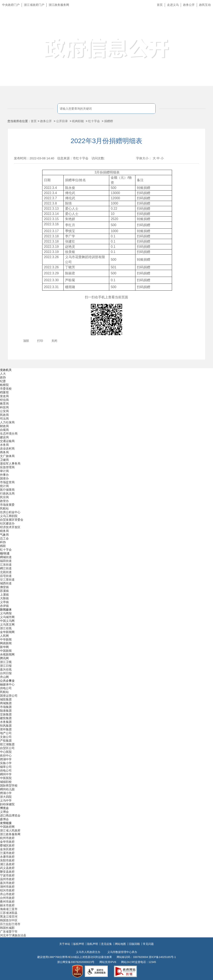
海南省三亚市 (9, 909)
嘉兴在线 (6, 669)
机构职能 (78, 121)
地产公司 (6, 733)
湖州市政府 (7, 887)
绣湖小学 (6, 793)
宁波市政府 (7, 875)
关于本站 (65, 944)
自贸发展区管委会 (12, 520)
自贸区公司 (7, 748)
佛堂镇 (4, 587)
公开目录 (62, 121)
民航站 (4, 508)
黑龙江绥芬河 (9, 917)
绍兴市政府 (7, 890)
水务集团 (6, 722)
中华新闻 (6, 639)
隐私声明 (93, 944)
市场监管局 (7, 482)
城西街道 (6, 583)
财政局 (4, 426)
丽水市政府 (7, 905)
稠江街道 (6, 568)
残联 (3, 546)
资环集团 (6, 729)
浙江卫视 (6, 662)
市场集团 (6, 707)
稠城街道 (6, 557)
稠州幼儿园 (7, 789)
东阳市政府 (7, 860)
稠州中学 (6, 774)
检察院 (4, 385)
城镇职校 (6, 782)
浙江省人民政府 (10, 830)
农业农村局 (7, 448)
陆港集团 (6, 711)
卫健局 (4, 460)
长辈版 (204, 14)
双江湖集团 (7, 744)
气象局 (4, 535)
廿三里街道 (7, 580)
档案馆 (4, 392)
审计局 (4, 471)
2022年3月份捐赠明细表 (107, 141)
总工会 (4, 538)
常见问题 (148, 944)
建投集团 (6, 718)
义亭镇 (4, 602)
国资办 (4, 478)
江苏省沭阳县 (9, 913)
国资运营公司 (9, 696)
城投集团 (6, 699)
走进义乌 (173, 5)
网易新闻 (6, 643)
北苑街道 (6, 572)
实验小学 (6, 763)
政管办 (4, 501)
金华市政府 (7, 842)
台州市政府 (7, 898)
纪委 (3, 381)
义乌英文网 (7, 624)
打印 (40, 341)
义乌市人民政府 (46, 24)
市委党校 (6, 389)
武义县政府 (7, 868)
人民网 (4, 636)
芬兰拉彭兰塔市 (10, 924)
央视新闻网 (7, 654)
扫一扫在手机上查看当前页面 (106, 297)
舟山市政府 (7, 894)
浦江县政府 (7, 864)
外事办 (4, 475)
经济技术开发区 (10, 527)
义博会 (4, 812)
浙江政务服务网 (59, 5)
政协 (3, 377)
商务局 (4, 452)
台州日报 (6, 673)
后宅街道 (6, 576)
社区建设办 (7, 523)
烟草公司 (6, 767)
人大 (3, 374)
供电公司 (6, 688)
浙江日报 (6, 666)
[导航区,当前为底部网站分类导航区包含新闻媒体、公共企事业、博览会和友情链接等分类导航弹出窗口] (106, 653)
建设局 (4, 437)
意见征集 (106, 944)
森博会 (4, 819)
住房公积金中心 (10, 512)
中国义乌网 (7, 621)
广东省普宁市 (9, 932)
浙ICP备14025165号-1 (162, 957)
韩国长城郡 (7, 928)
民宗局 (4, 497)
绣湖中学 (6, 759)
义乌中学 (6, 800)
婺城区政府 (7, 845)
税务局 (4, 531)
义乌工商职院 (9, 516)
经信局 (4, 400)
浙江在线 (6, 628)
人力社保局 (7, 422)
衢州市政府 (7, 902)
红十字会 (94, 121)
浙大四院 (6, 797)
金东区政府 (7, 849)
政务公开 (189, 5)
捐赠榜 (109, 121)
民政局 (4, 415)
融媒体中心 (7, 684)
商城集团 (6, 703)
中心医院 (6, 752)
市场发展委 (7, 505)
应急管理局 (7, 467)
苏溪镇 (4, 591)
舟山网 (4, 677)
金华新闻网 (7, 632)
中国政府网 (7, 827)
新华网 (4, 647)
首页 (160, 5)
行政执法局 (7, 493)
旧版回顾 (134, 944)
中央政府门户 (11, 5)
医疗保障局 (7, 490)
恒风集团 (6, 726)
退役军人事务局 (10, 463)
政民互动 (205, 5)
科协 (3, 542)
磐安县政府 (7, 872)
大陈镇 (4, 598)
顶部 (26, 341)
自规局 (4, 430)
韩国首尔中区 (9, 920)
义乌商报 (6, 613)
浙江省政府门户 (34, 5)
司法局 (4, 419)
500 (113, 287)
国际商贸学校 (9, 785)
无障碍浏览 (202, 24)
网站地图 (120, 944)
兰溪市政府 (7, 853)
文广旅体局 (7, 456)
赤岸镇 (4, 606)
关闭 (54, 341)
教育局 (4, 404)
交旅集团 (6, 714)
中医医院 (6, 778)
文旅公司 (6, 737)
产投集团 (6, 741)
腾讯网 (4, 658)
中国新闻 (6, 651)
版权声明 (79, 944)
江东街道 (6, 565)
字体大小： (144, 158)
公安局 (4, 411)
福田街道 (6, 561)
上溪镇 (4, 595)
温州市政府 (7, 879)
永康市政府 (7, 857)
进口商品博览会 (10, 815)
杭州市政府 (7, 838)
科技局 (4, 407)
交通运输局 (7, 441)
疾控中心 (6, 756)
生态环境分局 (9, 434)
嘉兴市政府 (7, 883)
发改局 (4, 396)
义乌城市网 (7, 617)
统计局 (4, 486)
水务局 (4, 445)
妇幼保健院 (7, 804)
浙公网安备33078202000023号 (76, 962)
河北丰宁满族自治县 (13, 935)
